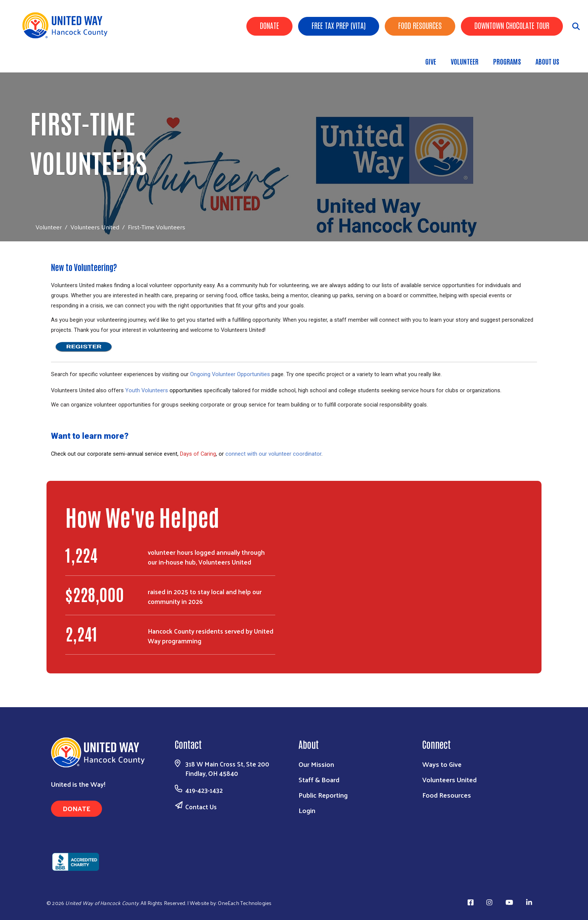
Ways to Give (442, 764)
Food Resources (420, 25)
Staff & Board (319, 779)
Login (307, 810)
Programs (507, 61)
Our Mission (316, 764)
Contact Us (201, 807)
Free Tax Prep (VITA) (339, 25)
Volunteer (465, 61)
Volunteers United (95, 227)
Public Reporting (323, 795)
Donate (269, 25)
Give (431, 61)
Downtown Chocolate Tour (512, 25)
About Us (547, 61)
